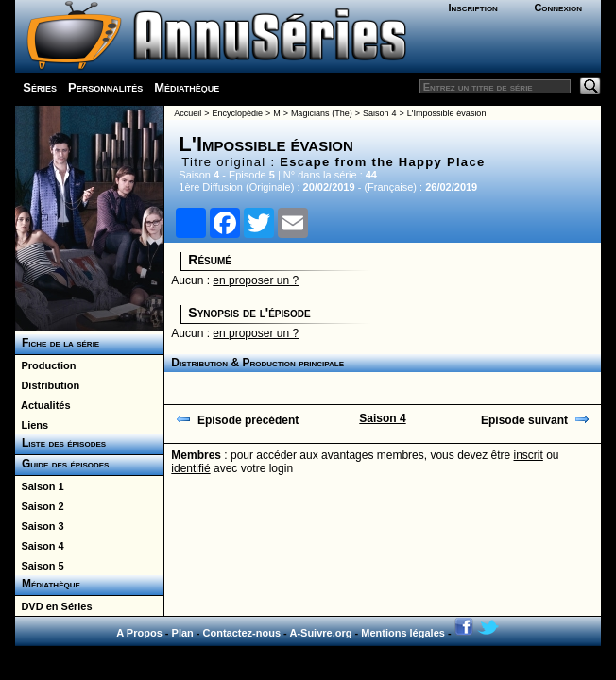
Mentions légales (403, 633)
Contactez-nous (242, 633)
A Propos (139, 633)
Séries (40, 87)
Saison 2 (39, 506)
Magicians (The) (322, 113)
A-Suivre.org (320, 633)
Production (45, 365)
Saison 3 (39, 526)
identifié (190, 468)
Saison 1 (39, 486)
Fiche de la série (57, 343)
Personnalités (105, 87)
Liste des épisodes (60, 443)
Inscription (472, 8)
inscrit (529, 455)
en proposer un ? (256, 280)
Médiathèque (187, 87)
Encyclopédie (237, 113)
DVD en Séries (53, 606)
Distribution (47, 385)
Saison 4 (39, 546)
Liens (32, 425)
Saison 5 (39, 566)
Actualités (43, 405)
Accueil (188, 113)
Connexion (558, 8)
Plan (183, 633)
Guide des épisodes (62, 464)
